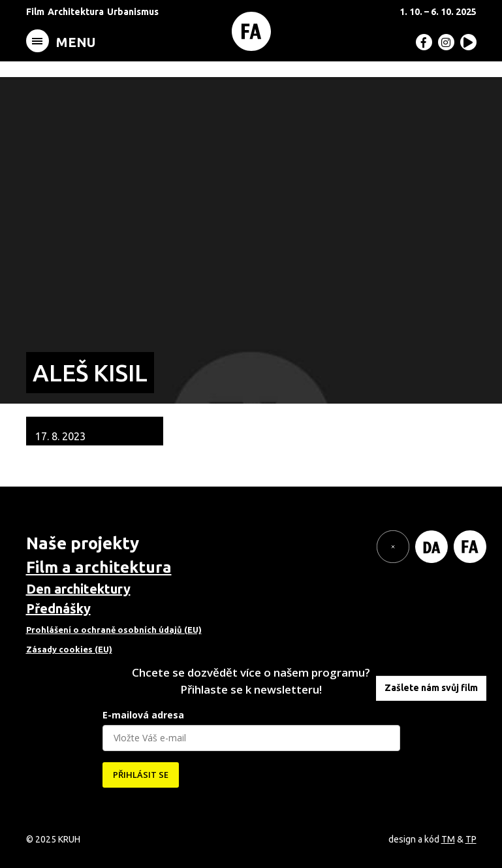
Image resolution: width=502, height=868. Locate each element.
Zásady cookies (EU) (69, 649)
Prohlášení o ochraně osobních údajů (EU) (114, 630)
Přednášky (58, 608)
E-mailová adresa (143, 715)
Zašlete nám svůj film (431, 688)
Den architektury (78, 589)
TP (471, 839)
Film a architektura (99, 567)
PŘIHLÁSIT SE (141, 775)
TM (448, 839)
